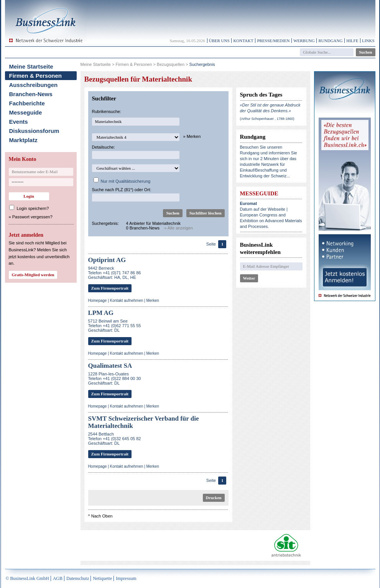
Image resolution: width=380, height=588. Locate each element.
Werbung (304, 41)
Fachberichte (27, 103)
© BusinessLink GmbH (27, 578)
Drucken (214, 498)
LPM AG (101, 313)
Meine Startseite (31, 66)
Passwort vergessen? (32, 217)
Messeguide (26, 112)
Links (368, 41)
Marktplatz (23, 140)
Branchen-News (31, 94)
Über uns (219, 41)
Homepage (98, 301)
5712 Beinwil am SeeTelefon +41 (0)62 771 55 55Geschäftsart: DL (115, 326)
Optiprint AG (107, 260)
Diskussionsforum (34, 131)
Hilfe (352, 41)
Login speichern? (33, 208)
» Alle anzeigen (178, 228)
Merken (152, 301)
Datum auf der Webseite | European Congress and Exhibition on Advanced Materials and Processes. (271, 215)
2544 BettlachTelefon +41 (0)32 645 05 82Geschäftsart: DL (115, 439)
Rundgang (330, 41)
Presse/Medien (273, 41)
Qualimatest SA (110, 366)
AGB (58, 578)
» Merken (192, 136)
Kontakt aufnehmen (127, 301)
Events (19, 122)
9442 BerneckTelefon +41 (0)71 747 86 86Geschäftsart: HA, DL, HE (115, 273)
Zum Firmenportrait (110, 288)
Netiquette (102, 578)
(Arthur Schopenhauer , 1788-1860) (267, 119)
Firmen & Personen (36, 76)
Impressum (126, 578)
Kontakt (243, 41)
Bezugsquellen (171, 64)
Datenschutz (78, 578)
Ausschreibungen (34, 85)
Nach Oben (102, 516)
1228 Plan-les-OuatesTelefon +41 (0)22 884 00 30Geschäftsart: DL (115, 378)
